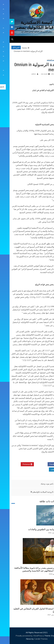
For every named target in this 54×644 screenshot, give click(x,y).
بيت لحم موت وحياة (39, 484)
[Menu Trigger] (48, 5)
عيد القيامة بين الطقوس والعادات (35, 529)
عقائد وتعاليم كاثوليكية (44, 60)
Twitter (31, 464)
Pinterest (18, 464)
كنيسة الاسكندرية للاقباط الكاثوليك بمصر (27, 25)
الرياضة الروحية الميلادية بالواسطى (36, 492)
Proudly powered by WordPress (20, 636)
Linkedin (45, 470)
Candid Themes (31, 639)
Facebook (45, 464)
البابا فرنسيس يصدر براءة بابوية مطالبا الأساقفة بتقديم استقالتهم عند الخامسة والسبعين (28, 569)
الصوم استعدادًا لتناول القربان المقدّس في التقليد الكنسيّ (27, 610)
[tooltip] (2, 22)
